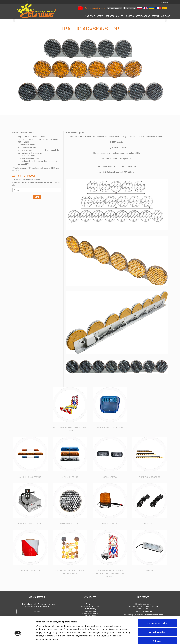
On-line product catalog (95, 8)
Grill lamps (110, 477)
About (100, 16)
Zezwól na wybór (157, 617)
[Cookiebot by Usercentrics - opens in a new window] (18, 639)
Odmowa (157, 626)
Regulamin (164, 2)
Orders (130, 16)
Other (150, 570)
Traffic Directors (150, 477)
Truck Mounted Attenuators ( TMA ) (70, 429)
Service (156, 16)
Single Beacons (110, 524)
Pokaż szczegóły (145, 639)
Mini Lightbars (70, 477)
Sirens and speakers (30, 524)
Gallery (120, 16)
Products (109, 16)
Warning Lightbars (30, 477)
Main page (90, 16)
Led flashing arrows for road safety (70, 572)
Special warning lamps (110, 428)
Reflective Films (30, 570)
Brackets (150, 524)
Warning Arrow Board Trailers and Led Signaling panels (110, 573)
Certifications (143, 16)
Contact (166, 16)
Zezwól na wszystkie (157, 608)
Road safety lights (70, 524)
